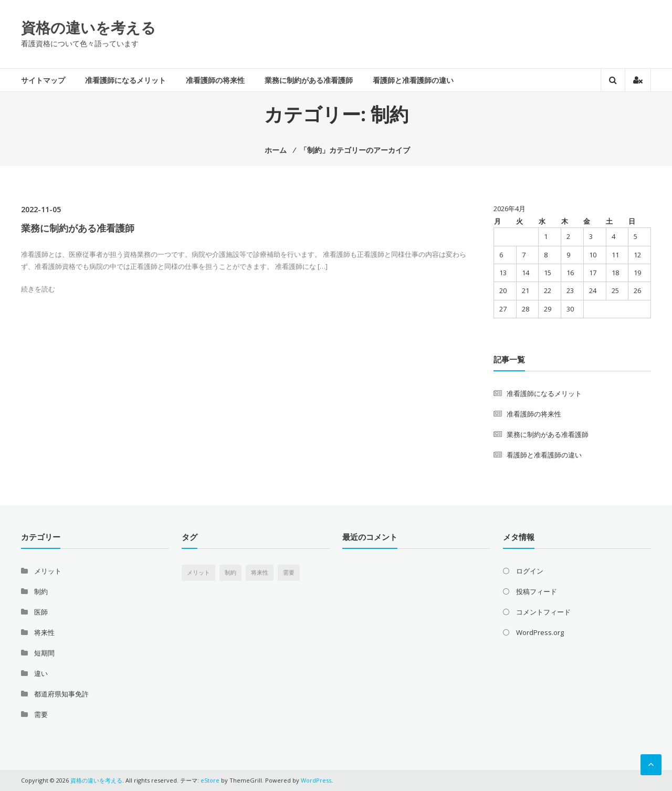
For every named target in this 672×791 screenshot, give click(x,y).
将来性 (44, 632)
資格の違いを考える (88, 27)
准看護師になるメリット (125, 80)
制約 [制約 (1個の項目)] (230, 573)
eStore (210, 780)
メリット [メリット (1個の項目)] (198, 573)
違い (41, 673)
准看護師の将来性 (215, 80)
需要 (41, 714)
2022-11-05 (41, 209)
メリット (48, 571)
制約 (41, 591)
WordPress (316, 780)
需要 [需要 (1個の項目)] (289, 573)
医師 (41, 612)
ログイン (530, 571)
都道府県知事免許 (61, 694)
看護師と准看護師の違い (413, 80)
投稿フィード (537, 591)
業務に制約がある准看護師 (309, 80)
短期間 (44, 653)
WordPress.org (540, 632)
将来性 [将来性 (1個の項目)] (260, 573)
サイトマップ (43, 80)
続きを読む (38, 289)
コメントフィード (543, 612)
